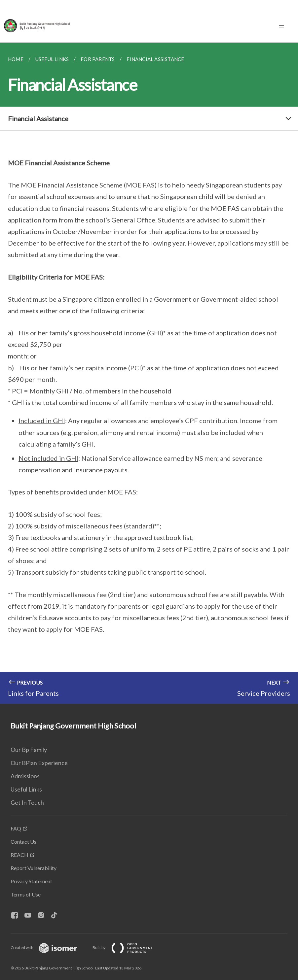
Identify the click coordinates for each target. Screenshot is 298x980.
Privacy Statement (31, 881)
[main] (149, 373)
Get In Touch (27, 802)
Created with (49, 947)
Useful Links (26, 789)
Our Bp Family (29, 750)
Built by (128, 947)
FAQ (16, 828)
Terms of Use (26, 894)
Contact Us (23, 842)
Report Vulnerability (34, 868)
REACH (19, 855)
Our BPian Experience (39, 763)
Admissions (25, 776)
